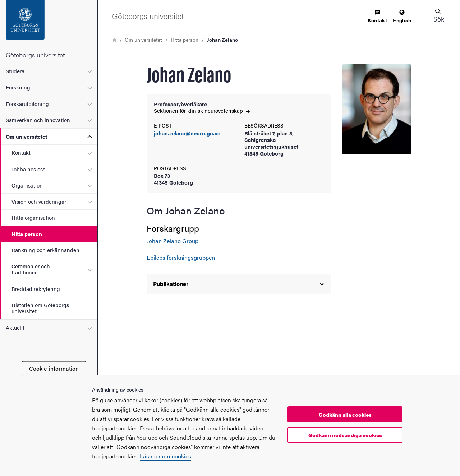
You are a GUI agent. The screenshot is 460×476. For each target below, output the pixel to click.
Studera (15, 71)
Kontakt (21, 152)
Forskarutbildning (27, 104)
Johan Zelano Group (172, 241)
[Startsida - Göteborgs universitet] (49, 23)
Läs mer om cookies (165, 456)
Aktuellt (15, 327)
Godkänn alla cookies (345, 415)
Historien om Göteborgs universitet (40, 308)
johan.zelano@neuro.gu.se (187, 133)
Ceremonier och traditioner (31, 269)
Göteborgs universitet (35, 55)
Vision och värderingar (39, 201)
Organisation (27, 185)
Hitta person (27, 234)
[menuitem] (377, 17)
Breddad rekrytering (36, 289)
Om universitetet (26, 136)
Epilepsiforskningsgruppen (181, 257)
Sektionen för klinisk (202, 110)
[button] (438, 16)
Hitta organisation (33, 218)
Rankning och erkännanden (45, 250)
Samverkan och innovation (38, 120)
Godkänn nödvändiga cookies (345, 435)
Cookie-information (54, 368)
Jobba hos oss (28, 169)
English (402, 17)
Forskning (18, 87)
